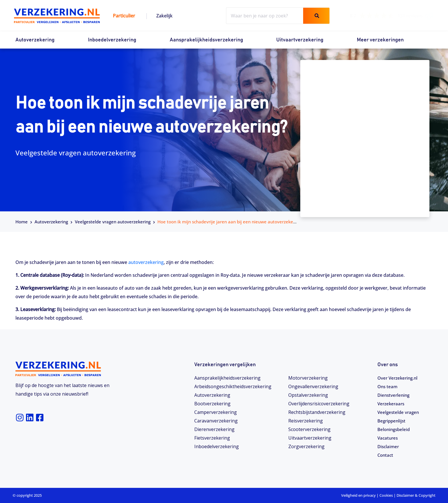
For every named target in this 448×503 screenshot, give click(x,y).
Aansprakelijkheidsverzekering (206, 40)
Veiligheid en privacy (358, 495)
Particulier (124, 16)
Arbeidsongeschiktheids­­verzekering (233, 386)
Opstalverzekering (308, 395)
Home (22, 222)
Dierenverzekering (214, 429)
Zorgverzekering (306, 446)
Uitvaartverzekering (300, 40)
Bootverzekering (212, 404)
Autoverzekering (35, 40)
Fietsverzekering (212, 438)
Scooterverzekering (309, 429)
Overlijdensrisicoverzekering (319, 404)
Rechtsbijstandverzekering (317, 412)
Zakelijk (164, 16)
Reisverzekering (306, 421)
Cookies (386, 495)
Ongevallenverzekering (313, 386)
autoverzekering (146, 262)
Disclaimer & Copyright (416, 495)
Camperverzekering (216, 412)
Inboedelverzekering (112, 40)
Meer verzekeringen (380, 40)
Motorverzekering (308, 378)
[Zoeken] (316, 16)
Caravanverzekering (216, 421)
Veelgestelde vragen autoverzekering (113, 222)
